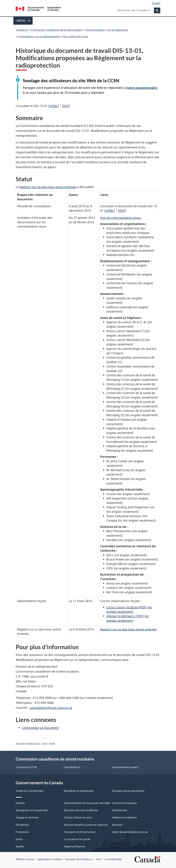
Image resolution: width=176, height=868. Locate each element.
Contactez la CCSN (26, 767)
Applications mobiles (49, 859)
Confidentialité (113, 859)
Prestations (22, 832)
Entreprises (22, 825)
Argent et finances (75, 846)
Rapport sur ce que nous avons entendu (48, 187)
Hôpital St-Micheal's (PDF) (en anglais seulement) (128, 618)
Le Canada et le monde (77, 839)
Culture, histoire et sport (78, 817)
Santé (19, 839)
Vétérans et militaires (125, 817)
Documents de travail (76, 36)
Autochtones (120, 810)
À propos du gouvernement (128, 791)
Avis (98, 859)
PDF (66, 106)
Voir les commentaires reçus (120, 218)
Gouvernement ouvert (125, 767)
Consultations (72, 767)
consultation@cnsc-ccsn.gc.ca (51, 708)
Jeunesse (117, 825)
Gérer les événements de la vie (130, 832)
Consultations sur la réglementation (39, 36)
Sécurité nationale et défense (81, 810)
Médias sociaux (25, 859)
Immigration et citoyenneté (32, 810)
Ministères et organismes (79, 791)
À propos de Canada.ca (79, 859)
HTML (54, 106)
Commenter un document (40, 728)
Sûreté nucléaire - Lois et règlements (107, 30)
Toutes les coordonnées (30, 791)
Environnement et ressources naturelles (87, 803)
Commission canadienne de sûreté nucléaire (57, 30)
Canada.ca (22, 30)
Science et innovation (125, 803)
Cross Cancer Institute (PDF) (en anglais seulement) (129, 609)
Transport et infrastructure (80, 832)
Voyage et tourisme (27, 817)
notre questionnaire (142, 88)
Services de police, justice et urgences (86, 825)
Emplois (20, 803)
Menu (25, 21)
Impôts (20, 846)
